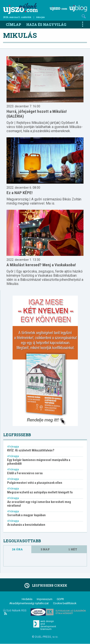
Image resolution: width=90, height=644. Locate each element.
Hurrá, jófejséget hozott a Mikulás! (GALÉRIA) (37, 114)
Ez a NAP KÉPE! (20, 193)
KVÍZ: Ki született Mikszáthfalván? (31, 450)
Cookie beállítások (65, 603)
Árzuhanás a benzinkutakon (26, 525)
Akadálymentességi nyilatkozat (29, 603)
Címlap (13, 24)
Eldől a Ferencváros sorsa (25, 473)
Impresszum (45, 599)
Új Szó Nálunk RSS (15, 612)
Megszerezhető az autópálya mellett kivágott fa (40, 492)
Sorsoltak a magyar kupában (26, 515)
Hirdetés (27, 599)
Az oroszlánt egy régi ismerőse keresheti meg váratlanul (39, 504)
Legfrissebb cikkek (45, 586)
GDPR (60, 599)
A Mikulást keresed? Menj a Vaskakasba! (41, 265)
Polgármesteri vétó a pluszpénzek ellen (35, 483)
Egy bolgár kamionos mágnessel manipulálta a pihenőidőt (39, 462)
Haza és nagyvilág (46, 24)
